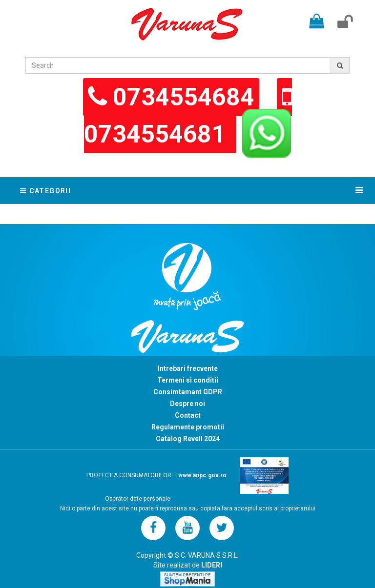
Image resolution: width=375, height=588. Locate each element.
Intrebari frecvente (188, 368)
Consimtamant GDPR (188, 392)
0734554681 (158, 134)
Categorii (46, 191)
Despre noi (187, 404)
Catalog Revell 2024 (188, 439)
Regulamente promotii (188, 427)
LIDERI (212, 565)
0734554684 (184, 97)
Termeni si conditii (188, 380)
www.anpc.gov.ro (202, 475)
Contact (188, 415)
